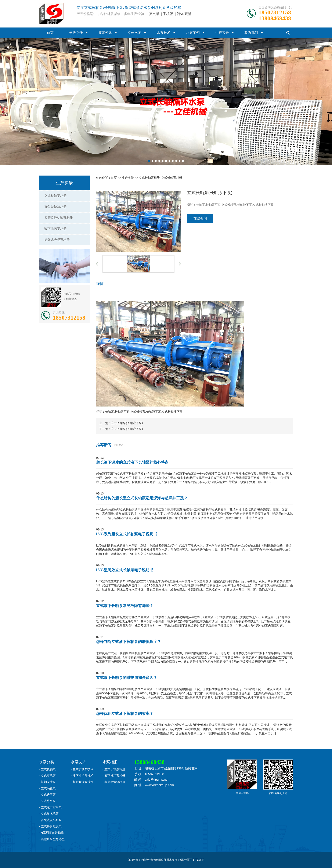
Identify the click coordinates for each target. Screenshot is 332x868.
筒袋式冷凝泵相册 (57, 240)
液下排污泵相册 (55, 229)
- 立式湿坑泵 (47, 776)
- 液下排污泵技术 (82, 776)
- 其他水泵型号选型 (52, 839)
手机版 (168, 14)
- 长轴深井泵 (47, 782)
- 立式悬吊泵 (47, 801)
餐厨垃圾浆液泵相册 (59, 218)
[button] (149, 161)
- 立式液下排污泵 (50, 807)
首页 (50, 33)
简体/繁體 (184, 14)
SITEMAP (199, 860)
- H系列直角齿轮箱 (51, 833)
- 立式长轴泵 (47, 769)
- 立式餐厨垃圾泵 (50, 826)
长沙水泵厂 (186, 860)
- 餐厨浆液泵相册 (114, 782)
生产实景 (222, 33)
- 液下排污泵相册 (114, 776)
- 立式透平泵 (47, 795)
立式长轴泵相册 (55, 196)
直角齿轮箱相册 (55, 207)
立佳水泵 (134, 33)
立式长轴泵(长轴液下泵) (127, 423)
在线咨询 (200, 218)
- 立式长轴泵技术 (82, 769)
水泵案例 (193, 33)
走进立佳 (76, 33)
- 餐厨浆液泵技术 (82, 782)
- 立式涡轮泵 (47, 788)
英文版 (154, 14)
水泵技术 (164, 33)
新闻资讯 (105, 33)
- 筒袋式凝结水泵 (50, 820)
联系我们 (251, 33)
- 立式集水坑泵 (49, 814)
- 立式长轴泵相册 (114, 769)
